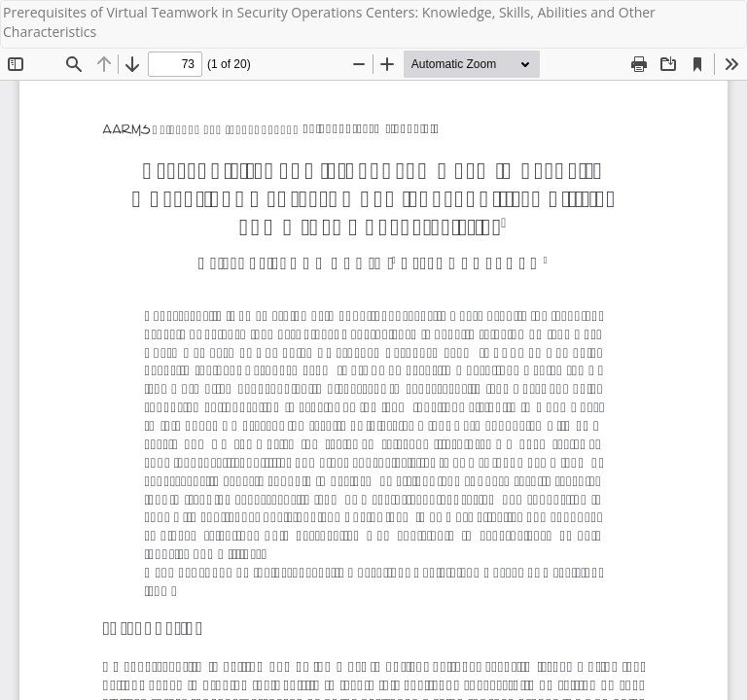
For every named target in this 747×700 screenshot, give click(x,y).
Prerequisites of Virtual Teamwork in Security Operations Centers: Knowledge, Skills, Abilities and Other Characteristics (329, 22)
